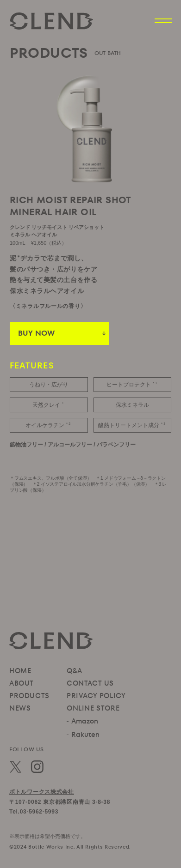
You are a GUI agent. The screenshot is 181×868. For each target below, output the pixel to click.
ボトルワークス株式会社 (42, 792)
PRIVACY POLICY (96, 696)
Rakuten (85, 734)
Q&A (75, 671)
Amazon (85, 721)
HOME (20, 671)
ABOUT (22, 683)
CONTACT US (90, 683)
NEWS (20, 708)
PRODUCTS (29, 696)
